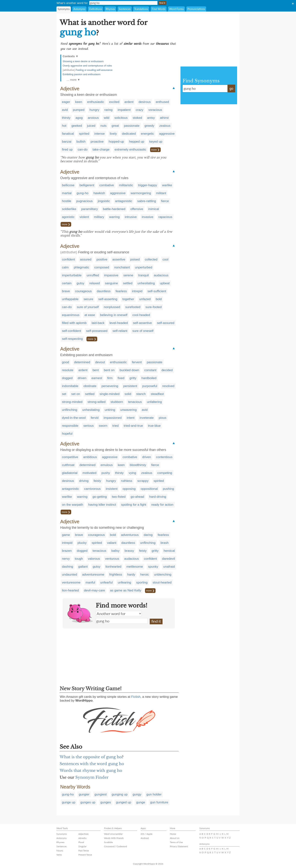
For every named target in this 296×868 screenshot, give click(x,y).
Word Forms (176, 9)
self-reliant (120, 331)
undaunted (69, 575)
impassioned (113, 418)
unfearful (106, 582)
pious (163, 418)
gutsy (81, 283)
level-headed (119, 323)
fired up (67, 150)
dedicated (129, 134)
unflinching (70, 410)
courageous (83, 291)
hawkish (99, 193)
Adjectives (83, 834)
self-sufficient (157, 291)
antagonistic (124, 201)
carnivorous (92, 489)
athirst (164, 118)
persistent (130, 386)
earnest (97, 378)
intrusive (131, 217)
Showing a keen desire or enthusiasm (83, 61)
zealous (165, 126)
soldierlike (69, 209)
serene (128, 275)
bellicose (68, 185)
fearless (121, 291)
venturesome (71, 582)
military (99, 217)
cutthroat (68, 465)
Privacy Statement (179, 846)
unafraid (169, 567)
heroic (145, 575)
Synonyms (64, 9)
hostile (67, 201)
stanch (141, 394)
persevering (110, 386)
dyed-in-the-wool (74, 418)
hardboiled (149, 378)
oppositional (149, 489)
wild (107, 118)
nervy (66, 559)
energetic (147, 134)
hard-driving (158, 497)
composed (102, 267)
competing (165, 473)
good (66, 362)
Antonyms (79, 9)
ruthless (127, 481)
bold (159, 299)
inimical (154, 209)
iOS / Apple (146, 834)
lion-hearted (70, 590)
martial (67, 193)
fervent (137, 362)
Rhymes (110, 9)
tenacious (135, 402)
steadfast (157, 394)
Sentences (125, 9)
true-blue (154, 426)
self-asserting (108, 299)
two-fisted (119, 497)
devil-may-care (94, 590)
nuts (103, 126)
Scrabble (108, 842)
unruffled (93, 275)
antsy (151, 118)
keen (79, 102)
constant (150, 370)
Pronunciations (196, 9)
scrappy (143, 481)
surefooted (133, 307)
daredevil (168, 559)
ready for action (162, 505)
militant (161, 193)
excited (114, 102)
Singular (82, 846)
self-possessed (97, 331)
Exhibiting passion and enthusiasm (82, 74)
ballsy (115, 551)
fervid (95, 418)
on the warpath (72, 505)
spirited (84, 134)
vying (133, 473)
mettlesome (135, 567)
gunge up (69, 802)
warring (114, 217)
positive (102, 259)
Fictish (136, 697)
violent (84, 217)
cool (165, 259)
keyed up (156, 142)
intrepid (137, 291)
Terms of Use (176, 842)
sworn (103, 426)
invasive (148, 217)
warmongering (141, 193)
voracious (155, 110)
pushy (106, 473)
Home (173, 834)
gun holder (154, 794)
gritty (133, 378)
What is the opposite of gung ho (91, 757)
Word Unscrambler (113, 834)
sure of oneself (143, 331)
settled (128, 283)
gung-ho (82, 193)
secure (88, 299)
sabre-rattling (147, 201)
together (128, 299)
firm (110, 378)
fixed (121, 378)
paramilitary (89, 209)
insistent (112, 489)
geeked (77, 126)
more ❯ (155, 150)
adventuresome (93, 575)
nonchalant (122, 267)
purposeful (150, 386)
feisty (97, 481)
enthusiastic (96, 102)
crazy (140, 110)
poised (135, 259)
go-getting (100, 497)
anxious (93, 118)
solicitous (121, 118)
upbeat (165, 283)
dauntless (104, 291)
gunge (141, 802)
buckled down (129, 370)
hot (64, 126)
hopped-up (116, 142)
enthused (162, 102)
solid (128, 394)
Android (145, 838)
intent (131, 418)
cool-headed (141, 315)
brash (165, 543)
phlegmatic (82, 267)
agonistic (68, 217)
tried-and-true (133, 426)
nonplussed (112, 307)
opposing (129, 489)
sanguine (111, 283)
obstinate (90, 386)
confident (68, 259)
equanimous (71, 315)
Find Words (159, 9)
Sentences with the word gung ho (92, 764)
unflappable (70, 299)
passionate (132, 126)
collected (151, 259)
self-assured (166, 323)
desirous (145, 102)
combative (107, 185)
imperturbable (72, 275)
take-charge (101, 150)
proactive (97, 142)
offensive (137, 209)
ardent (129, 102)
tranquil (143, 275)
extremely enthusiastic (130, 150)
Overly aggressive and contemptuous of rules (87, 66)
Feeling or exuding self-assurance (94, 70)
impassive (111, 275)
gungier (84, 794)
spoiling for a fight (134, 505)
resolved (168, 386)
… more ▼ (73, 80)
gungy (137, 794)
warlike (167, 185)
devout (100, 362)
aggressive (167, 134)
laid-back (98, 323)
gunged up (123, 802)
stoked (137, 118)
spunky (153, 567)
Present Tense (85, 855)
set (64, 394)
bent (96, 370)
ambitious (90, 457)
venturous (112, 559)
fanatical (68, 134)
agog (79, 118)
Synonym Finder (92, 777)
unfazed (145, 299)
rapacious (165, 217)
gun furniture (159, 802)
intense (100, 134)
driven (82, 378)
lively (113, 134)
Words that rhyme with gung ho (91, 771)
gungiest (101, 794)
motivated (89, 473)
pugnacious (84, 201)
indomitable (70, 386)
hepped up (137, 142)
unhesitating (146, 283)
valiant (112, 543)
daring (148, 535)
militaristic (126, 185)
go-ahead (137, 497)
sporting (142, 582)
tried (115, 426)
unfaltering (154, 402)
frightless (116, 575)
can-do (82, 150)
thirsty (66, 118)
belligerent (87, 185)
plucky (82, 543)
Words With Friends (114, 838)
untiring (110, 410)
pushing (168, 489)
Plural (81, 842)
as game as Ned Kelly (126, 590)
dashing (68, 567)
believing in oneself (114, 315)
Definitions (96, 9)
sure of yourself (88, 307)
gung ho (122, 621)
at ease (90, 315)
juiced (91, 126)
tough (79, 559)
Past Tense (84, 851)
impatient (124, 110)
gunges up (88, 802)
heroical (169, 551)
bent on (109, 370)
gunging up (120, 794)
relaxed (95, 283)
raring (108, 110)
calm (65, 267)
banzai (67, 142)
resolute (68, 370)
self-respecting (72, 339)
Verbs (59, 855)
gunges (106, 802)
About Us (175, 838)
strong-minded (72, 402)
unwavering (128, 410)
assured (86, 259)
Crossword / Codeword (116, 846)
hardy (131, 575)
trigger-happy (148, 185)
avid (65, 110)
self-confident (71, 331)
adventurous (130, 535)
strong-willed (96, 402)
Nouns (60, 851)
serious (89, 426)
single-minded (109, 394)
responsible (70, 426)
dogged (67, 378)
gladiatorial (70, 473)
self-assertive (142, 323)
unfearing (124, 582)
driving (84, 481)
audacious (161, 275)
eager (66, 102)
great (115, 126)
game (66, 535)
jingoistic (104, 201)
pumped (79, 110)
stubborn (117, 402)
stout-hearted (162, 582)
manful (90, 582)
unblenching (163, 575)
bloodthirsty (138, 465)
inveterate (147, 418)
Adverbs (82, 838)
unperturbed (144, 267)
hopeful (67, 434)
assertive (119, 259)
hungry (94, 110)
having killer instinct (102, 505)
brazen (67, 551)
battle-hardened (114, 209)
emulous (107, 465)
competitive (70, 457)
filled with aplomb (74, 323)
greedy (149, 126)
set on (76, 394)
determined (82, 362)
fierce (165, 201)
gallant (83, 567)
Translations (141, 9)
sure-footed (153, 307)
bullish (81, 142)
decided (167, 370)
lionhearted (113, 567)
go (231, 89)
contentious (164, 457)
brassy (129, 551)
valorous (94, 559)
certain (67, 283)
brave (66, 291)
